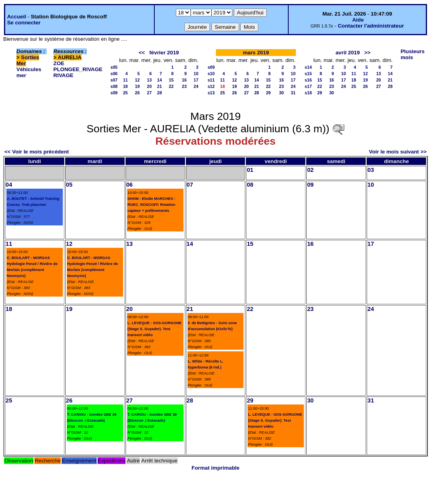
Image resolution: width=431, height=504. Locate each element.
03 (371, 170)
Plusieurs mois (413, 54)
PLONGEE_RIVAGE (78, 69)
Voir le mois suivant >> (398, 152)
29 (268, 93)
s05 (114, 67)
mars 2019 (256, 53)
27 (150, 93)
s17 (308, 86)
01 (250, 170)
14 (160, 80)
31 (293, 93)
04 (9, 185)
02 (310, 170)
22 (171, 86)
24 (196, 86)
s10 (211, 74)
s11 (211, 80)
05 (69, 185)
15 (171, 80)
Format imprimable (215, 468)
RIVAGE (64, 75)
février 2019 (164, 53)
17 (196, 80)
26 (138, 93)
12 (138, 80)
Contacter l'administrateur (371, 26)
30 (281, 93)
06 (130, 185)
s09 (114, 93)
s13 (211, 93)
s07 (114, 80)
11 (126, 80)
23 (184, 86)
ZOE (59, 63)
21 (160, 86)
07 (190, 185)
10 (196, 74)
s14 (308, 67)
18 (126, 86)
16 (184, 80)
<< (142, 53)
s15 (308, 74)
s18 (308, 93)
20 (150, 86)
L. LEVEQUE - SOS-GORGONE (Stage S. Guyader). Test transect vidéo (155, 329)
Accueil (17, 17)
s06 (114, 74)
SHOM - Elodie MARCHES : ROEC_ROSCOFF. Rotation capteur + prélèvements (152, 205)
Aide (358, 20)
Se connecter (24, 23)
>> (367, 53)
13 (150, 80)
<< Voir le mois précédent (37, 152)
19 (138, 86)
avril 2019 (348, 53)
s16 (308, 80)
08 (250, 185)
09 (310, 185)
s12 (211, 86)
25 (126, 93)
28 (160, 93)
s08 (114, 86)
